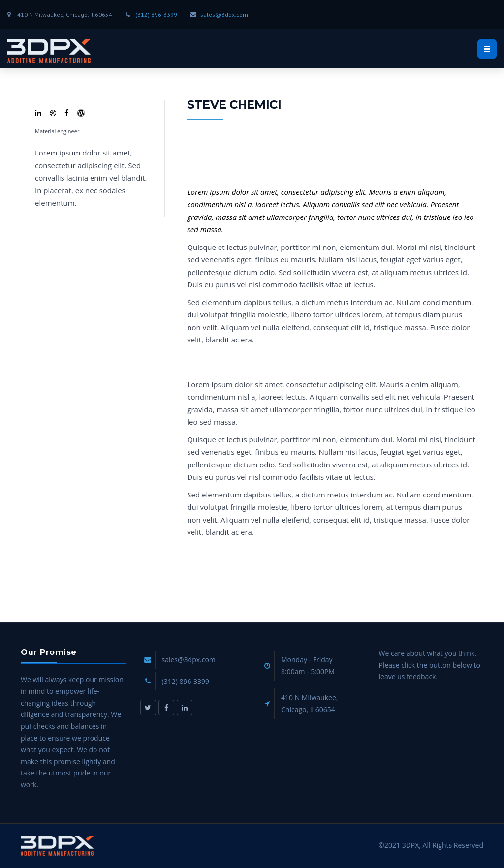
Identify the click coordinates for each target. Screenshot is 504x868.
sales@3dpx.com (224, 15)
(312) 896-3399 (156, 15)
